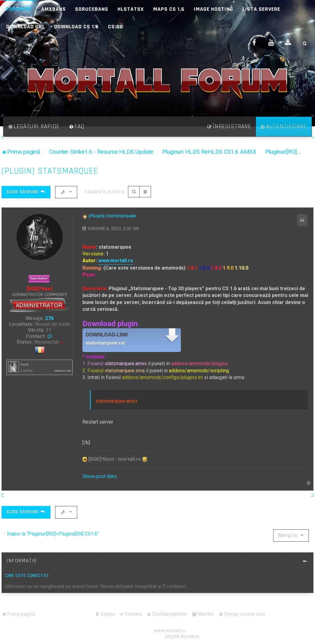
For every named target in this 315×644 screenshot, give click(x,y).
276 (49, 318)
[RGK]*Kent (40, 289)
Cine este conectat (27, 576)
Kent (24, 365)
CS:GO (116, 27)
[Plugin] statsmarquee (50, 171)
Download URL (26, 27)
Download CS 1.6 (76, 27)
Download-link (107, 335)
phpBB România (182, 636)
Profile (59, 371)
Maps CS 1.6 (169, 9)
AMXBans (54, 9)
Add (69, 371)
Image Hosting (213, 9)
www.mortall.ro (116, 261)
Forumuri (19, 9)
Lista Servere (261, 9)
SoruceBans (92, 9)
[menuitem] (77, 127)
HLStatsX (131, 9)
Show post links (100, 476)
